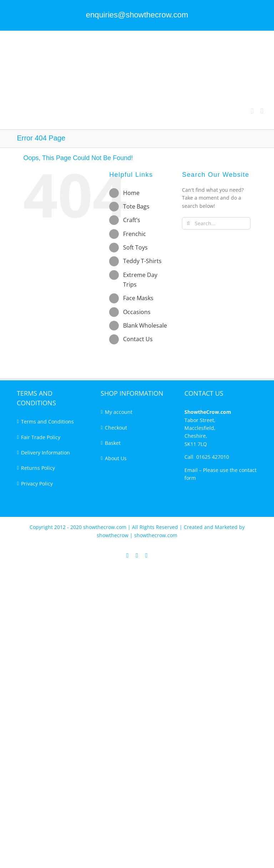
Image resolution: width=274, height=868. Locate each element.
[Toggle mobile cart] (252, 111)
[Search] (188, 223)
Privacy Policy (37, 484)
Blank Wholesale (145, 325)
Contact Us (138, 339)
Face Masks (138, 298)
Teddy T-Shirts (142, 261)
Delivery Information (45, 453)
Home (131, 193)
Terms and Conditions (47, 422)
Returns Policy (38, 468)
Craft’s (132, 220)
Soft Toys (135, 247)
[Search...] (216, 223)
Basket (113, 443)
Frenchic (135, 234)
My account (119, 412)
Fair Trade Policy (41, 437)
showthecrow (113, 535)
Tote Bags (136, 206)
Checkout (116, 428)
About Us (116, 458)
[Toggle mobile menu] (262, 111)
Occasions (137, 312)
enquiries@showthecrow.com (137, 15)
